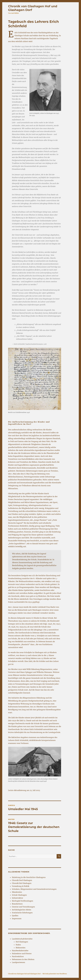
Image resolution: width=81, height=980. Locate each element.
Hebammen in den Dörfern (23, 959)
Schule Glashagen (19, 895)
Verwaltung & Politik (21, 886)
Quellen (15, 916)
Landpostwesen (19, 962)
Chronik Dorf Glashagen (22, 880)
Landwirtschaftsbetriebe (22, 939)
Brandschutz (17, 904)
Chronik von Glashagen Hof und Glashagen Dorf (24, 974)
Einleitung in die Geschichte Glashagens (29, 877)
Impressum (17, 919)
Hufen (18, 945)
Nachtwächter (18, 956)
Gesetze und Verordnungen (23, 907)
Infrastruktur (17, 898)
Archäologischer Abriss (22, 910)
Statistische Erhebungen (22, 913)
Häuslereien (17, 892)
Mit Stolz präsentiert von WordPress (55, 974)
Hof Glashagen (22, 942)
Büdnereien (21, 948)
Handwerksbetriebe (20, 951)
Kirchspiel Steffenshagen (23, 901)
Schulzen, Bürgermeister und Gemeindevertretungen (34, 889)
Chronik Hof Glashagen (22, 883)
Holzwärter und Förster (22, 954)
